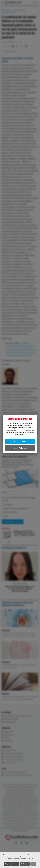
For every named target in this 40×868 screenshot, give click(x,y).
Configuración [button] (25, 864)
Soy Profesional (20, 442)
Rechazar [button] (15, 864)
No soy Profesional (20, 448)
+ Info (33, 864)
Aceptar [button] (7, 864)
